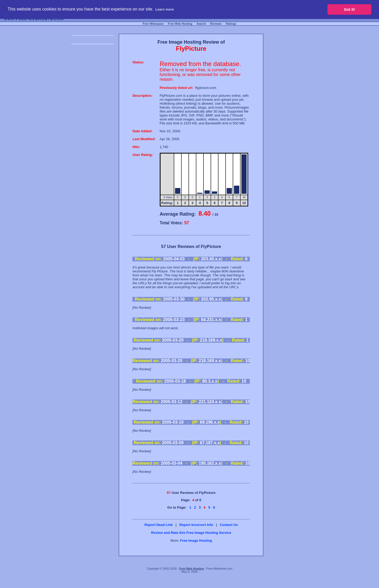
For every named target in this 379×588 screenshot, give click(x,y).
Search (201, 24)
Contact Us (229, 525)
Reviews (216, 24)
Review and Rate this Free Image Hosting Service (191, 533)
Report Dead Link (159, 525)
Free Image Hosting (196, 541)
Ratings (231, 24)
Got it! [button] (350, 9)
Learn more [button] (165, 9)
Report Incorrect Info (196, 525)
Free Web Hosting (180, 24)
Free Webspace (153, 24)
